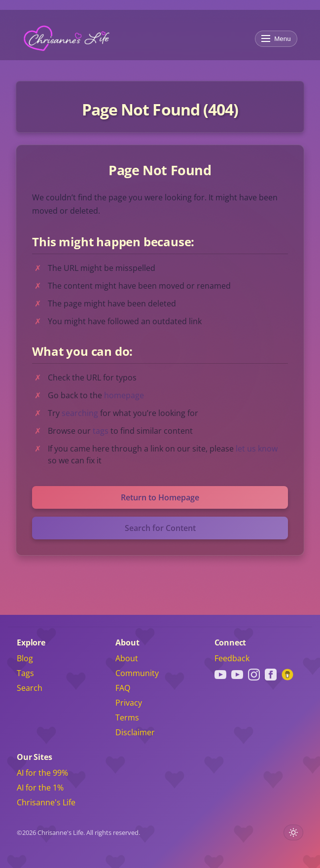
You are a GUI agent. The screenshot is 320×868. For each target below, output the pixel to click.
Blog (25, 658)
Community (137, 673)
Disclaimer (135, 732)
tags (101, 431)
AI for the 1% (40, 788)
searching (80, 413)
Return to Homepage (160, 497)
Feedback (232, 658)
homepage (124, 395)
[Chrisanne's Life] (67, 38)
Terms (127, 717)
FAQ (123, 688)
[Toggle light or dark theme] (293, 832)
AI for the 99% (42, 773)
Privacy (129, 703)
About (127, 658)
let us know (257, 449)
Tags (25, 673)
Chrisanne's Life (46, 802)
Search (30, 688)
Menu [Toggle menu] (276, 39)
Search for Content (160, 528)
